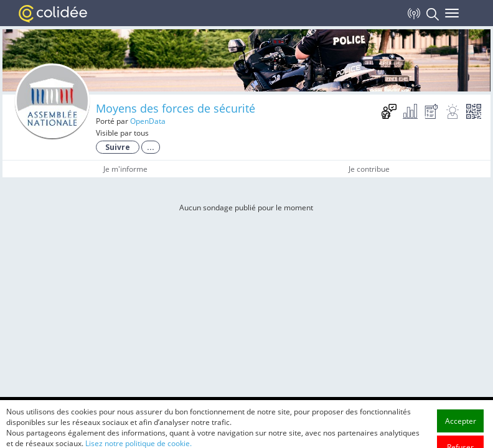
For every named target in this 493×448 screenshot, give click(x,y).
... (151, 147)
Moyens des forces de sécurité (176, 108)
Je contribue (369, 169)
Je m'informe (125, 169)
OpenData (148, 121)
